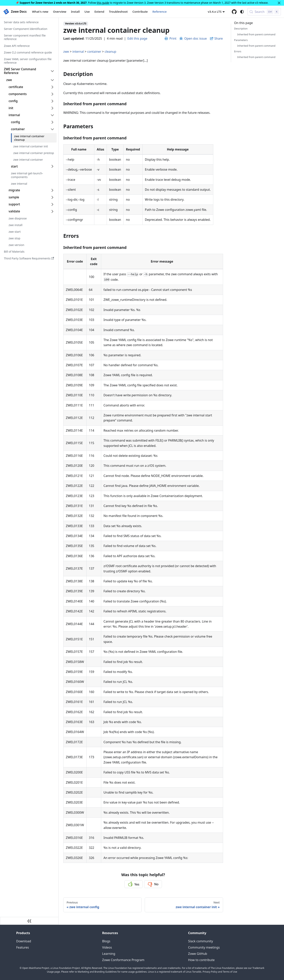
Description (241, 29)
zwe (66, 52)
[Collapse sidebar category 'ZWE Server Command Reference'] (52, 71)
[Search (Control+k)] (264, 12)
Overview (60, 12)
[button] (31, 87)
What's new (40, 12)
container (94, 52)
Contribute (140, 12)
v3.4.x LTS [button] (215, 12)
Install (75, 12)
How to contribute (201, 960)
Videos (107, 947)
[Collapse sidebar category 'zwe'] (52, 80)
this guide (103, 3)
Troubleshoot (118, 12)
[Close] (279, 3)
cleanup (110, 52)
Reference (159, 12)
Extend (99, 12)
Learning (109, 954)
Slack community (200, 941)
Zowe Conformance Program (123, 960)
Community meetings (204, 947)
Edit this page (137, 38)
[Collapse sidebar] (29, 921)
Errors (238, 51)
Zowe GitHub (198, 954)
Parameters (241, 40)
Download (24, 941)
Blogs (106, 941)
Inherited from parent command (256, 34)
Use (87, 12)
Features (23, 947)
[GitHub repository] (234, 12)
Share (219, 38)
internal (78, 52)
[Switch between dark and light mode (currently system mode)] (242, 12)
